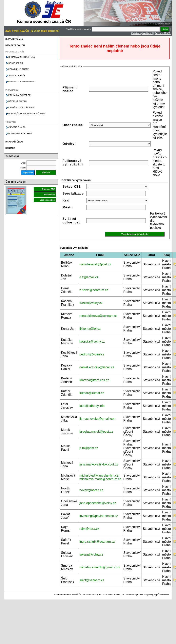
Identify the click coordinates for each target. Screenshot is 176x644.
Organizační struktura (21, 57)
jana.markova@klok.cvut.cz (99, 464)
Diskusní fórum (14, 142)
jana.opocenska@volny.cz (98, 503)
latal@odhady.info (92, 406)
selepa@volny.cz (91, 554)
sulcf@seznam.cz (92, 580)
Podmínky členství (19, 69)
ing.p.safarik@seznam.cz (97, 542)
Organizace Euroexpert (22, 82)
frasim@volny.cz (91, 303)
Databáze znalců (15, 45)
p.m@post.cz (89, 448)
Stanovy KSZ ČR (17, 76)
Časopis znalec (17, 127)
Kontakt (10, 148)
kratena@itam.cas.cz (94, 380)
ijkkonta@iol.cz (90, 329)
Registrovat (28, 173)
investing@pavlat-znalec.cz (99, 516)
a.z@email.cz (89, 277)
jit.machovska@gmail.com (98, 419)
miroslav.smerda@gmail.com (100, 567)
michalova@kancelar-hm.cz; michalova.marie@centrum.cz (100, 477)
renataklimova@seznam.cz (98, 316)
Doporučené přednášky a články (27, 114)
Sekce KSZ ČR (163, 33)
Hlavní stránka (14, 39)
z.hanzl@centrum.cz (94, 290)
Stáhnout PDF (48, 189)
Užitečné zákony (18, 101)
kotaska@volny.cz (92, 341)
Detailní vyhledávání (142, 33)
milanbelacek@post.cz (95, 264)
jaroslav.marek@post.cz (96, 432)
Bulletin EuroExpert (20, 133)
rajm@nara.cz (89, 529)
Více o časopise (47, 200)
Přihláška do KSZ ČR (20, 95)
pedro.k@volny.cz (92, 354)
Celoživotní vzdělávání (21, 108)
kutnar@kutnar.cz (92, 393)
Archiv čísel (49, 195)
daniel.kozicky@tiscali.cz (97, 367)
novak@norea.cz (91, 490)
